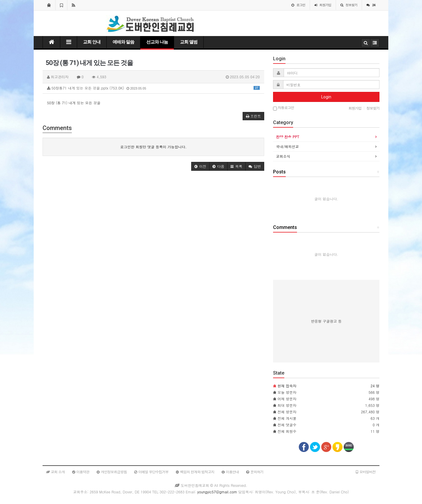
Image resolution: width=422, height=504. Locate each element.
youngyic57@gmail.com (217, 492)
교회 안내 (92, 42)
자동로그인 (284, 108)
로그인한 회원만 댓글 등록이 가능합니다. (154, 147)
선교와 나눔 (157, 42)
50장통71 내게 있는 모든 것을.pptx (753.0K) (153, 88)
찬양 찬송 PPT (288, 137)
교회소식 (283, 156)
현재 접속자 (287, 386)
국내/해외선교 (287, 146)
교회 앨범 (189, 42)
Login (326, 97)
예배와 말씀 (123, 42)
